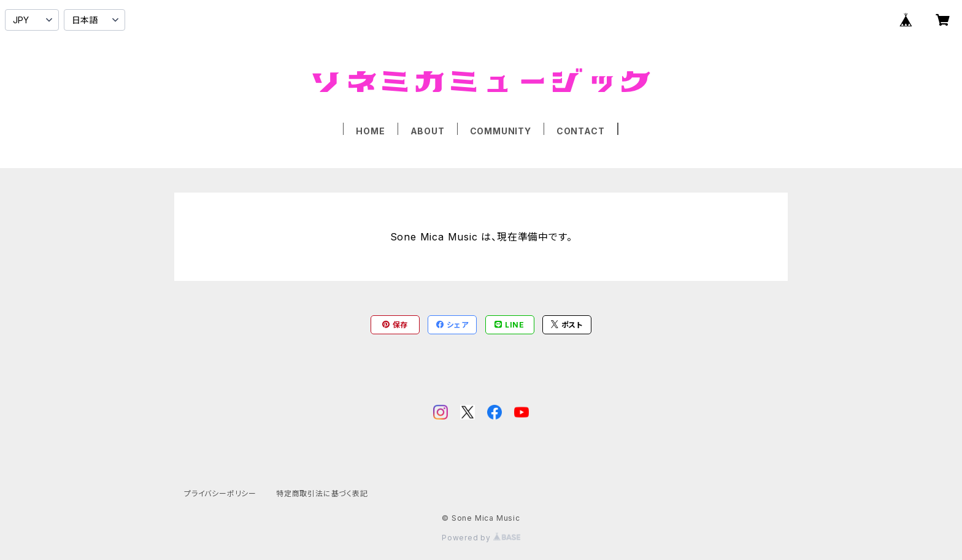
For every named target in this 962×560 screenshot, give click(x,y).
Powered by (481, 538)
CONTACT (581, 131)
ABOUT (428, 131)
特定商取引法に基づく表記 (322, 493)
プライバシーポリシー (220, 493)
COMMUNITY (501, 131)
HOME (370, 131)
